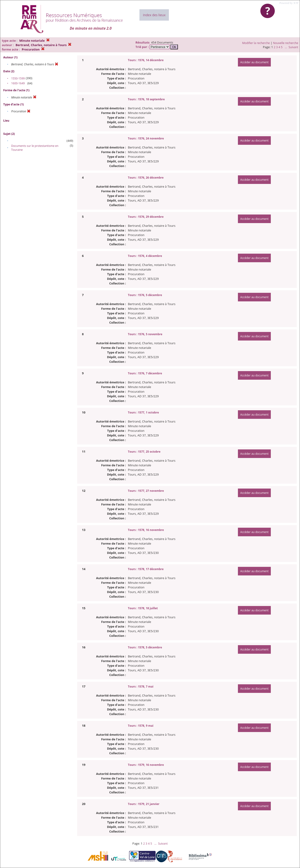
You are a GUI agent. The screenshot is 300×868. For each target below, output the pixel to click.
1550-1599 (18, 78)
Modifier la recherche (256, 43)
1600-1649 (18, 83)
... (286, 47)
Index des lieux (154, 15)
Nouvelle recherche (286, 43)
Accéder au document (254, 62)
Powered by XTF (289, 3)
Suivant (293, 47)
